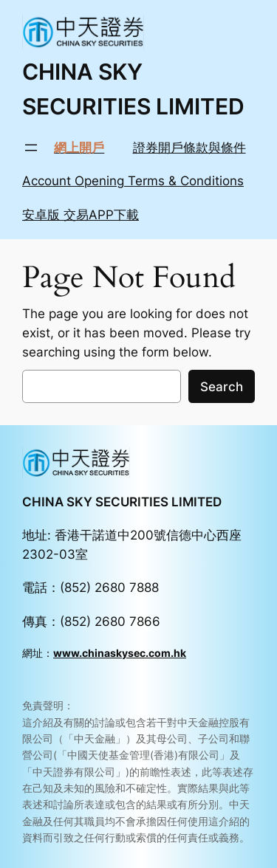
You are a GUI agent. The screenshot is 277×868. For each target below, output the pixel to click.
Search (222, 387)
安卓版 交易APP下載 (81, 215)
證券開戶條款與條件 (189, 148)
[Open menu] (31, 148)
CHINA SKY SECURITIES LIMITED (122, 502)
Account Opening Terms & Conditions (133, 181)
